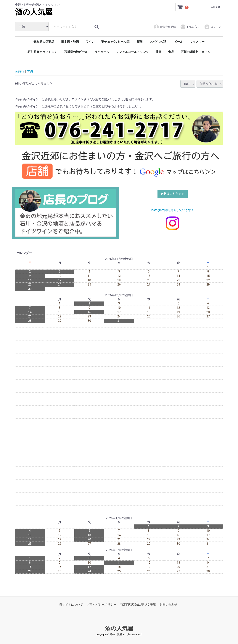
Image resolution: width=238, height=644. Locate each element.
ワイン (90, 42)
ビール (178, 42)
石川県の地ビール (76, 52)
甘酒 (158, 52)
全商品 (20, 71)
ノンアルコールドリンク (132, 52)
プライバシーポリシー (102, 605)
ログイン (213, 27)
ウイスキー (197, 42)
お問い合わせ (168, 605)
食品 (171, 52)
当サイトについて (71, 605)
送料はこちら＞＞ (173, 194)
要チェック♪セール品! (116, 42)
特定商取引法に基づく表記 (138, 605)
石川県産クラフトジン (42, 52)
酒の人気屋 (34, 12)
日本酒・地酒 (70, 42)
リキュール (102, 52)
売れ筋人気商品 (44, 42)
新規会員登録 (165, 27)
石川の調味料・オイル (196, 52)
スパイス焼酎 (158, 42)
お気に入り (190, 27)
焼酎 (140, 42)
